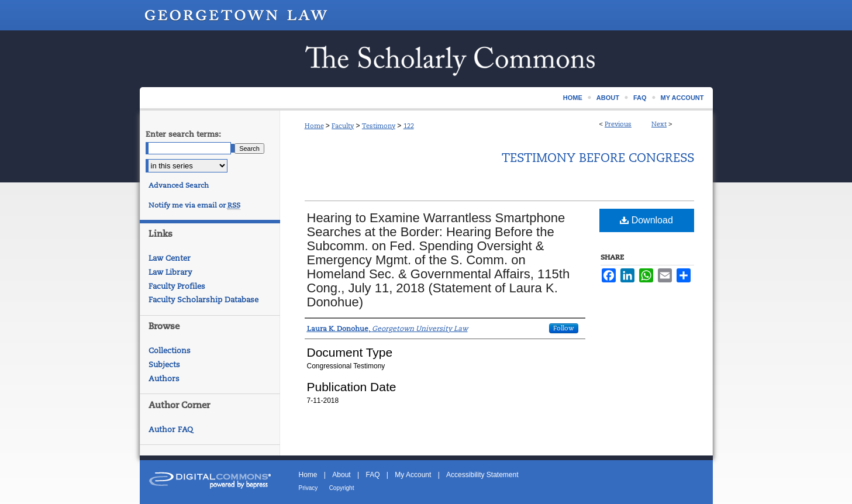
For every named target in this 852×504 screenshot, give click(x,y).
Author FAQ (171, 429)
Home (314, 126)
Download (646, 220)
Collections (170, 351)
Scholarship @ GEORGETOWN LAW (426, 59)
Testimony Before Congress (598, 158)
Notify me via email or (194, 205)
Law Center (170, 258)
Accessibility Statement (482, 475)
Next (659, 124)
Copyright (342, 488)
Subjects (164, 365)
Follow (564, 328)
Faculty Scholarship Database (203, 300)
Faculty (343, 126)
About (341, 475)
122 (409, 126)
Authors (164, 379)
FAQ (372, 475)
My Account (413, 475)
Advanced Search (179, 185)
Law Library (170, 272)
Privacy (308, 488)
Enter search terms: (183, 134)
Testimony (379, 126)
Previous (618, 124)
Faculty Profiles (177, 286)
